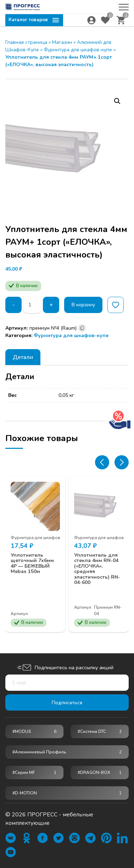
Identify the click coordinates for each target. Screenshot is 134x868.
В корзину (84, 305)
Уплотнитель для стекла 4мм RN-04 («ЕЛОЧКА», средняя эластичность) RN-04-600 (97, 569)
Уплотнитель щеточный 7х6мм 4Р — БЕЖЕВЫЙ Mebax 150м (32, 563)
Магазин (62, 42)
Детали (23, 357)
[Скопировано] (82, 328)
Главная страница (26, 42)
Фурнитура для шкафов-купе (78, 50)
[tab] (23, 357)
